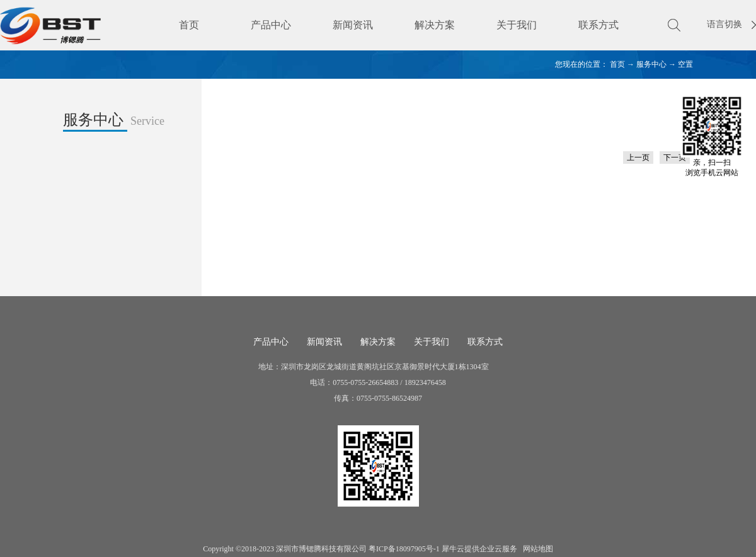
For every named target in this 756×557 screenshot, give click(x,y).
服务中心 (651, 64)
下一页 (675, 158)
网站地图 (536, 549)
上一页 (638, 158)
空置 (685, 64)
